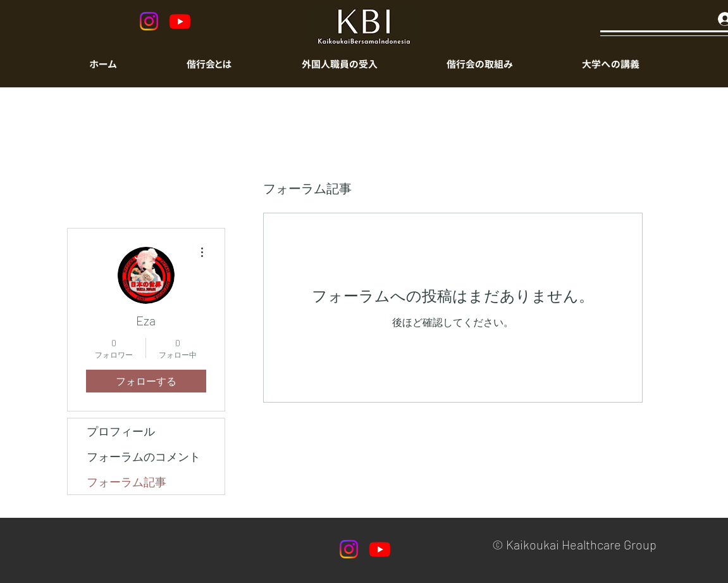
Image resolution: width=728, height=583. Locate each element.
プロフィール (121, 431)
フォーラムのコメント (144, 456)
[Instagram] (149, 21)
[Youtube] (180, 21)
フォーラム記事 (126, 482)
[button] (340, 65)
